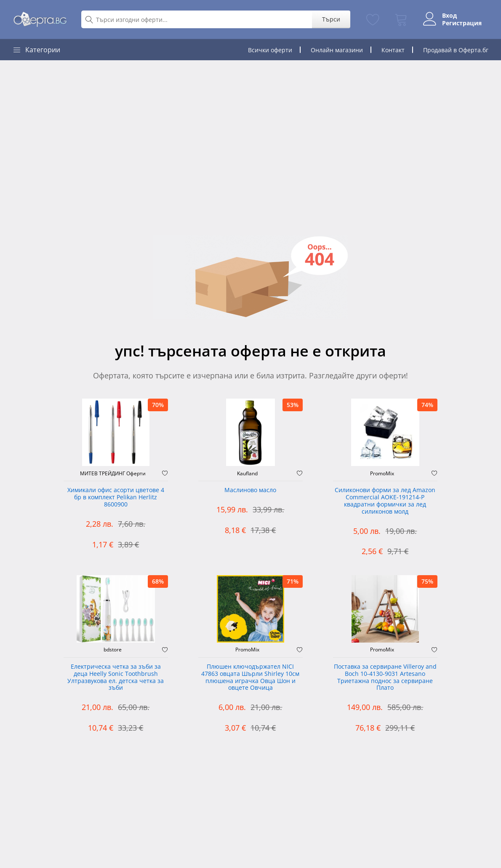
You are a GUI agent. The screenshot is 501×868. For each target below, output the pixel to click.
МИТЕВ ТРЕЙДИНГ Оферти (113, 474)
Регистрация (462, 23)
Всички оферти (270, 50)
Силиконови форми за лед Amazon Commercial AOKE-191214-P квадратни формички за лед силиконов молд (385, 501)
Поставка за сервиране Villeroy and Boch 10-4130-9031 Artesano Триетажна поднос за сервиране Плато (385, 677)
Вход (449, 16)
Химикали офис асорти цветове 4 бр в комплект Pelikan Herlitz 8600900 (116, 497)
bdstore (113, 650)
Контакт (393, 50)
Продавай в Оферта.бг (456, 50)
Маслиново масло (250, 490)
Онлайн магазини (337, 50)
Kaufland (247, 474)
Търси (331, 19)
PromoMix (382, 474)
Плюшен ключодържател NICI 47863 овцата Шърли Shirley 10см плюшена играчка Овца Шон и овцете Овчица (250, 677)
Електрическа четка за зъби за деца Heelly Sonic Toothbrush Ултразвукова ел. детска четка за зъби (116, 677)
